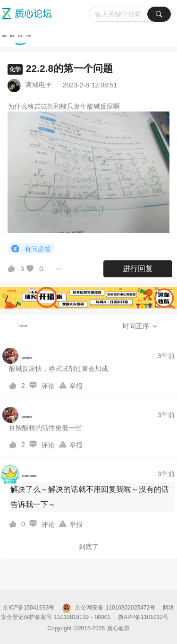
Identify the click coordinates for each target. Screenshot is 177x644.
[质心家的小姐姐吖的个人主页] (19, 474)
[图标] (17, 249)
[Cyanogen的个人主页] (17, 356)
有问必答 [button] (31, 249)
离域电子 (39, 85)
